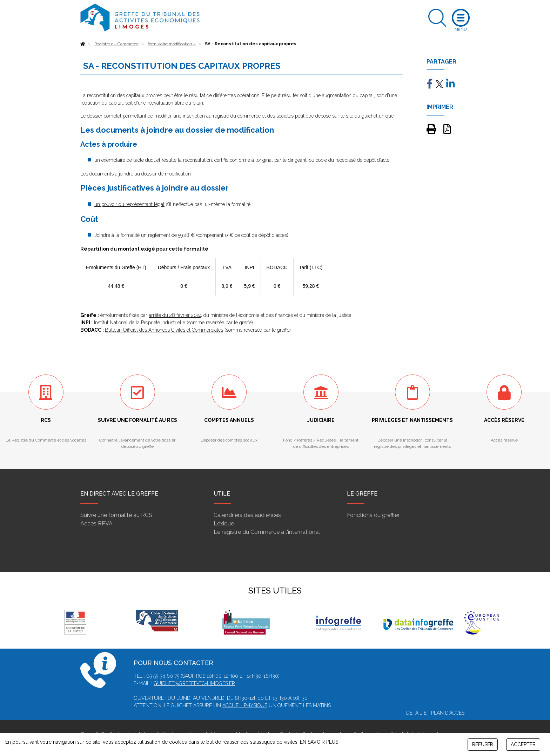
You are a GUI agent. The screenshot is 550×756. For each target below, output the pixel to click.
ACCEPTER (523, 744)
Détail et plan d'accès (435, 713)
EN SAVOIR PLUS (319, 742)
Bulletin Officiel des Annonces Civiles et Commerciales (164, 330)
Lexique (224, 523)
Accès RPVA (96, 523)
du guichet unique (374, 116)
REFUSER (483, 744)
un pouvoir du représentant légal (129, 204)
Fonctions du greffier (373, 515)
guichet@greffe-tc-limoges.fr (194, 683)
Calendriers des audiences (247, 515)
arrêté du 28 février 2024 (175, 315)
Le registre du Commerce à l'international (267, 532)
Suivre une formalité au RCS (116, 515)
